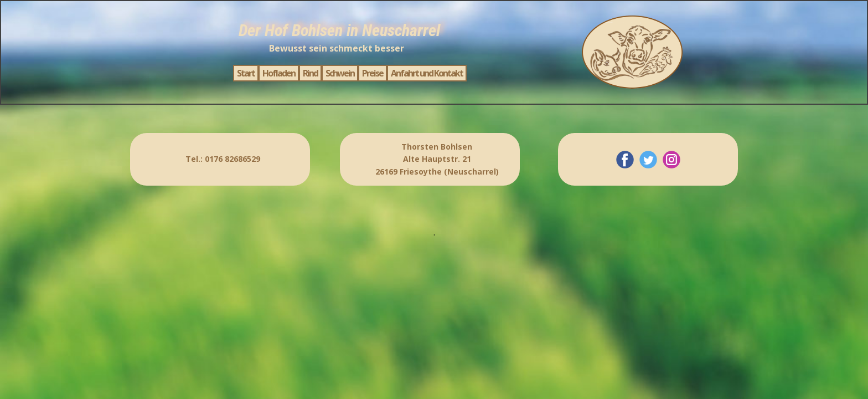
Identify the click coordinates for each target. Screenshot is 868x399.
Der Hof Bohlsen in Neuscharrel (339, 30)
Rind (310, 73)
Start (246, 73)
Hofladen (279, 73)
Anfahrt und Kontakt (427, 73)
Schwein (340, 73)
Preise (373, 73)
